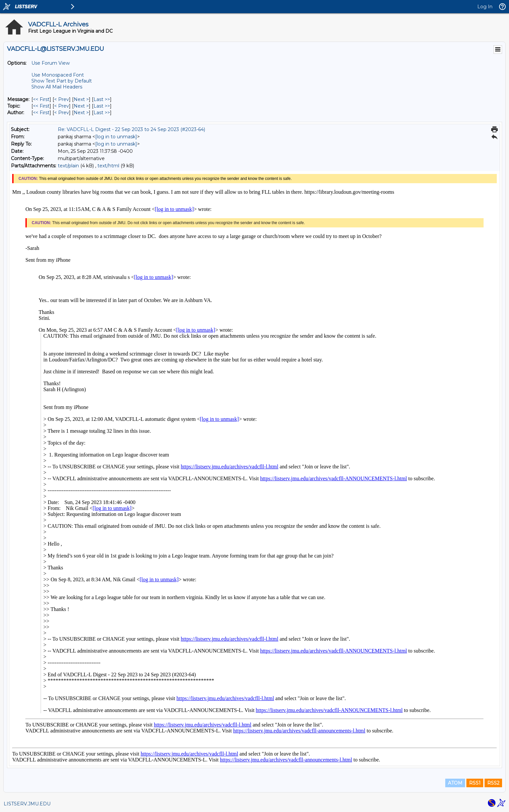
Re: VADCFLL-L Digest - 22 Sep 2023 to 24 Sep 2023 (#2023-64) (131, 129)
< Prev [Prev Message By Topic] (62, 106)
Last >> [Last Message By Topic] (102, 106)
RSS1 (475, 783)
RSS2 (493, 783)
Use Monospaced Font (58, 75)
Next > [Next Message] (81, 99)
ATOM (455, 783)
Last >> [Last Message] (102, 99)
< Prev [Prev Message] (62, 99)
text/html (108, 166)
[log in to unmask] (116, 137)
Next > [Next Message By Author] (81, 113)
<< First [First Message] (41, 99)
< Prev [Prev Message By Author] (62, 113)
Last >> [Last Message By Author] (102, 113)
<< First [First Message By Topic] (41, 106)
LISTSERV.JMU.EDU (27, 804)
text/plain (68, 166)
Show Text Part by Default (62, 81)
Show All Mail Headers (57, 87)
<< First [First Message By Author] (41, 113)
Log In (485, 7)
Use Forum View (51, 63)
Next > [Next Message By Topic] (81, 106)
